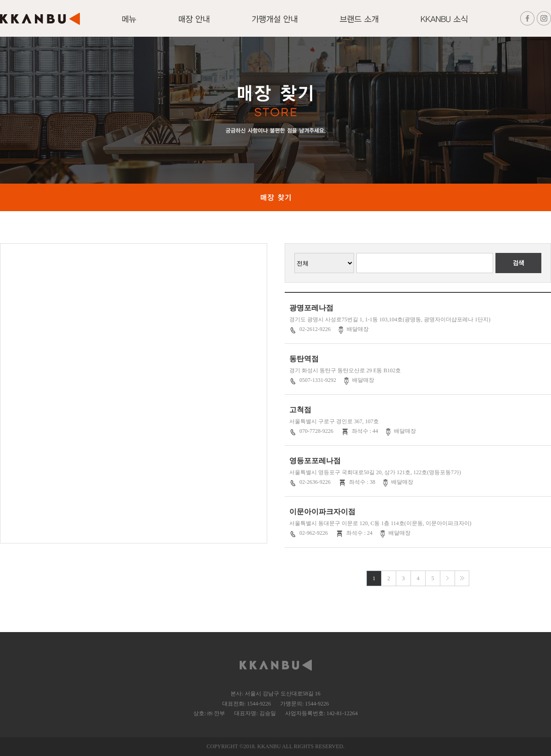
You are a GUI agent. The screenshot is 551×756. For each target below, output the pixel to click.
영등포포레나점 (315, 461)
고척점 (300, 410)
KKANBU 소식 (444, 24)
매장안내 (194, 24)
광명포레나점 (311, 308)
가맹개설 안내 (275, 24)
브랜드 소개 (359, 24)
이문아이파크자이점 (322, 512)
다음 (447, 578)
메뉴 (129, 24)
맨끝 (462, 578)
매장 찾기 (275, 197)
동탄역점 (304, 359)
